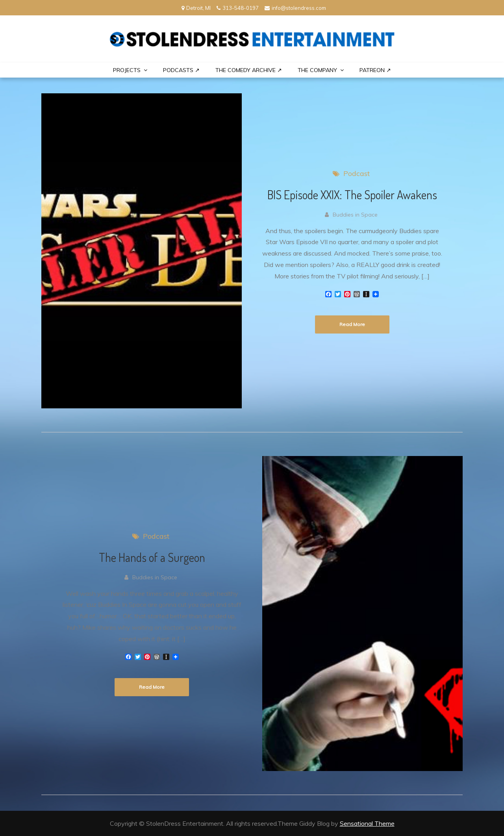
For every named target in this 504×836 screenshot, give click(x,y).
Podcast (357, 173)
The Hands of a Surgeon (152, 557)
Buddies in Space (355, 215)
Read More (352, 324)
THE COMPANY (317, 70)
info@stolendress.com (295, 8)
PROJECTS (127, 70)
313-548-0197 (238, 8)
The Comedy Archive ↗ (249, 70)
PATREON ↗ (375, 70)
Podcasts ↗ (181, 70)
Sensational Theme (367, 823)
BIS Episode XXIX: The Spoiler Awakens (352, 195)
